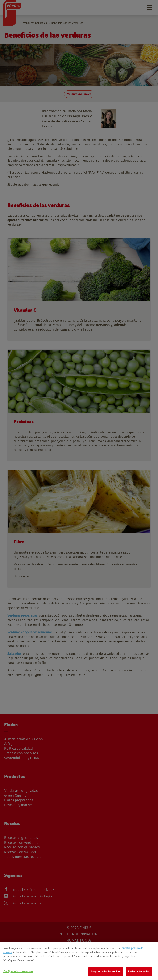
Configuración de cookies (18, 971)
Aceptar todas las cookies (106, 971)
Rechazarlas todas (139, 971)
